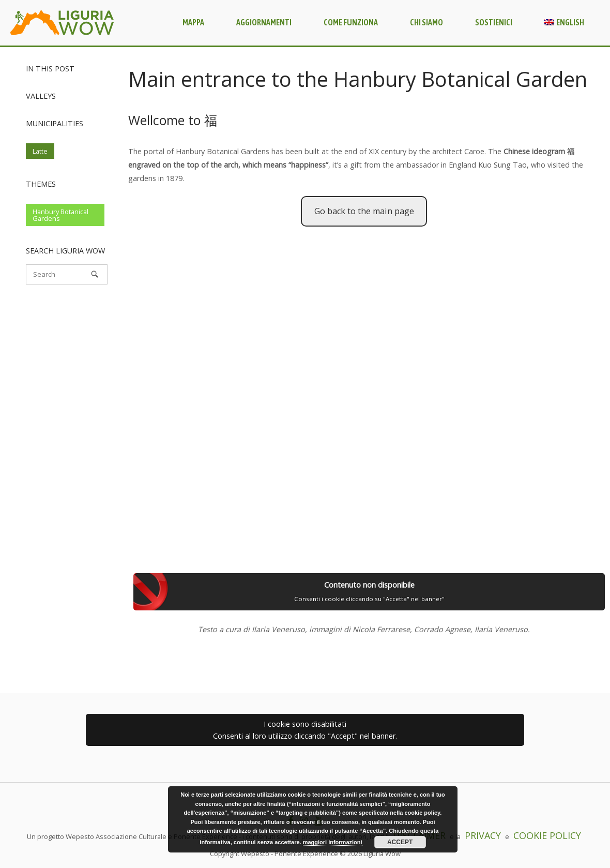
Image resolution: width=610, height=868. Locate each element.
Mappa (193, 22)
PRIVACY (483, 835)
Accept (400, 842)
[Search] (95, 274)
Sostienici (494, 22)
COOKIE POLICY (547, 835)
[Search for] (67, 274)
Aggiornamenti (264, 22)
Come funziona (351, 22)
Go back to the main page (364, 211)
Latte (40, 151)
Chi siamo (426, 22)
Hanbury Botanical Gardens (60, 215)
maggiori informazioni (333, 842)
